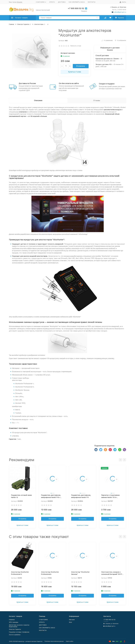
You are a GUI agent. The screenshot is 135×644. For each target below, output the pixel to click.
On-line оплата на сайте (69, 83)
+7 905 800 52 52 (76, 8)
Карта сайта (70, 641)
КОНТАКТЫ (92, 2)
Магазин (72, 620)
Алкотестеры (39, 24)
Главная (11, 24)
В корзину (81, 66)
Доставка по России (27, 83)
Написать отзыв (76, 46)
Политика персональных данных (54, 641)
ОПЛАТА (52, 2)
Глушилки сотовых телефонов (19, 632)
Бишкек (20, 2)
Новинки (12, 620)
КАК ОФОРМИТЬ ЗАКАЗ (77, 2)
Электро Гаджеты (23, 24)
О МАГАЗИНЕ (43, 620)
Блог (71, 622)
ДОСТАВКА (62, 2)
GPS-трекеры (14, 622)
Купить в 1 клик (75, 72)
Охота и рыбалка (15, 635)
